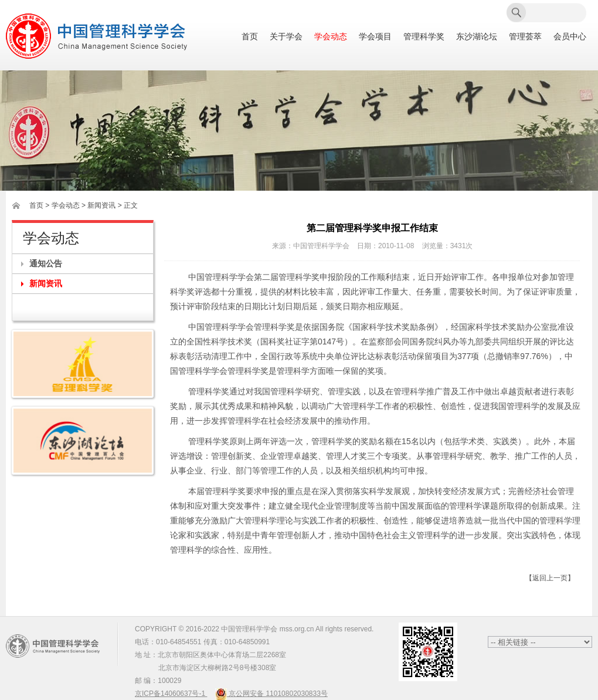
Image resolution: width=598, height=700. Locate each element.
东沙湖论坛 (477, 37)
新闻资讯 (46, 283)
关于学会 (286, 37)
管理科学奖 (424, 37)
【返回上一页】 (550, 578)
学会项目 (375, 37)
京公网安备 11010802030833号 (271, 694)
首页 (250, 37)
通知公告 (46, 263)
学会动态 (331, 37)
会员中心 (570, 37)
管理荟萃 (525, 37)
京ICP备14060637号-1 (171, 694)
